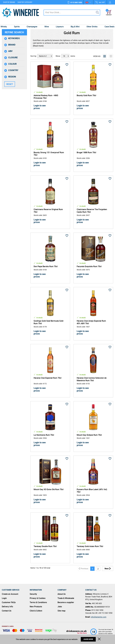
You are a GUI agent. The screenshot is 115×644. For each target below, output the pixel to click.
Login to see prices (40, 107)
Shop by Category (25, 2)
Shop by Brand (9, 2)
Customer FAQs (9, 602)
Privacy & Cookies (38, 598)
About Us (62, 594)
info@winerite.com (99, 617)
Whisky (6, 22)
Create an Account (10, 594)
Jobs (60, 607)
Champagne (33, 22)
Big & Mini (74, 22)
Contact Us (7, 611)
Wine (47, 22)
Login (4, 598)
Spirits (18, 22)
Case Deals (108, 22)
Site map (61, 611)
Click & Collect (36, 611)
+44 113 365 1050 (105, 613)
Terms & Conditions (38, 602)
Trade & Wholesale (66, 598)
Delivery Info (7, 607)
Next (107, 569)
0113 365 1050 (76, 2)
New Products (36, 607)
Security (33, 594)
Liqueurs (59, 22)
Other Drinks (91, 22)
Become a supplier (66, 602)
